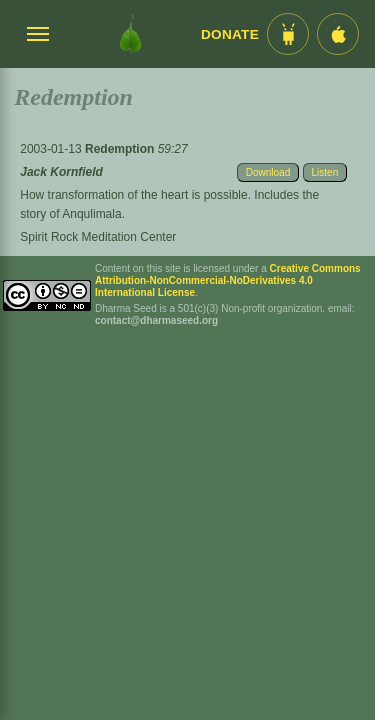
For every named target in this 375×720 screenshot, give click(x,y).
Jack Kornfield (61, 172)
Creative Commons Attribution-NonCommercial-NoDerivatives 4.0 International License (228, 280)
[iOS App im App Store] (338, 34)
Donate (230, 34)
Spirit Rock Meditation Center (98, 237)
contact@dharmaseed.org (156, 320)
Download (268, 172)
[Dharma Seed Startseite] (130, 34)
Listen (325, 172)
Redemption (121, 149)
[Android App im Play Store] (288, 34)
